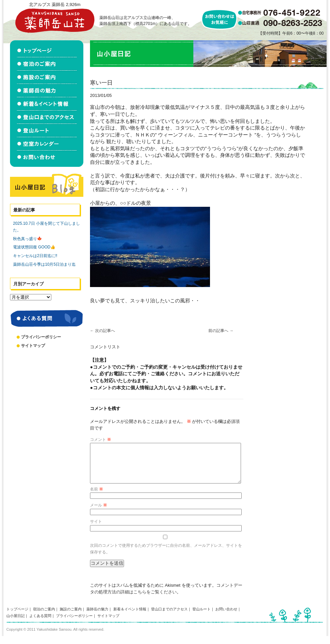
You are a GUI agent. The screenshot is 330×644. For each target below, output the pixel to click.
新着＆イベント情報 (130, 617)
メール (98, 513)
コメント (100, 440)
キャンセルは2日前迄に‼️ (35, 256)
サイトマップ (33, 346)
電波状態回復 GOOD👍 (34, 247)
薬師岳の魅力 (97, 617)
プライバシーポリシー (41, 337)
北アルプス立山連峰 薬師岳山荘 (55, 20)
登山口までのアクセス (169, 617)
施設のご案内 (71, 617)
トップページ (17, 617)
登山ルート (201, 617)
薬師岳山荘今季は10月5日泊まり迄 (44, 264)
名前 (96, 497)
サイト (96, 529)
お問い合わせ (226, 617)
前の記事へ (221, 331)
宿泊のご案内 (44, 617)
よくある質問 (40, 624)
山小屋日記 (15, 624)
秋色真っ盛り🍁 (27, 239)
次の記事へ (102, 331)
